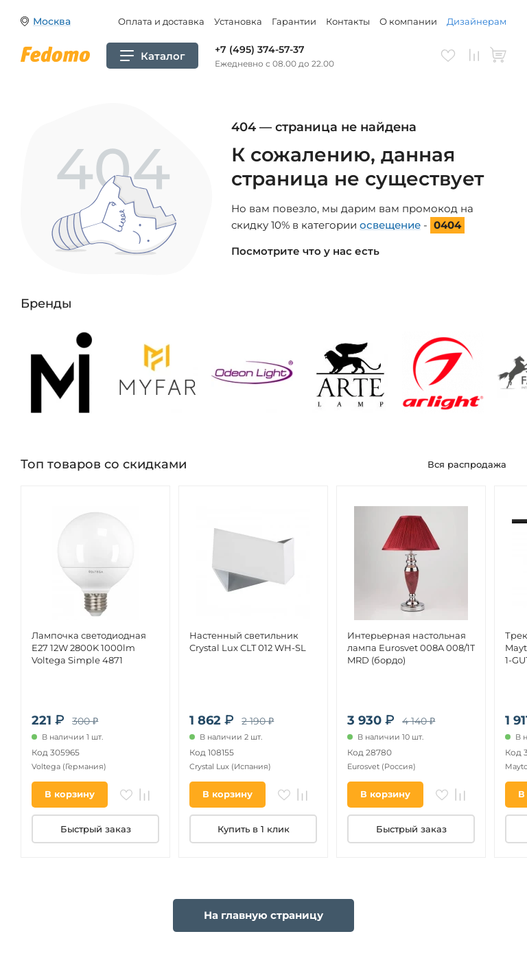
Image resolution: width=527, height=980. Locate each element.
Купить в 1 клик (254, 829)
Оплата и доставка (161, 21)
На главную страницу (263, 915)
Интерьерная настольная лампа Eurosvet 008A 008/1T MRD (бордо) (411, 648)
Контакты (348, 21)
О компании (408, 21)
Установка (238, 21)
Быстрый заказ (96, 829)
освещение (390, 225)
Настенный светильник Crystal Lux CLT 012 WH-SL (248, 641)
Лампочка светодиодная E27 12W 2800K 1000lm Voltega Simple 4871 (89, 648)
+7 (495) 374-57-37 (260, 49)
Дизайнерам (477, 21)
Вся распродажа (467, 464)
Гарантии (294, 21)
